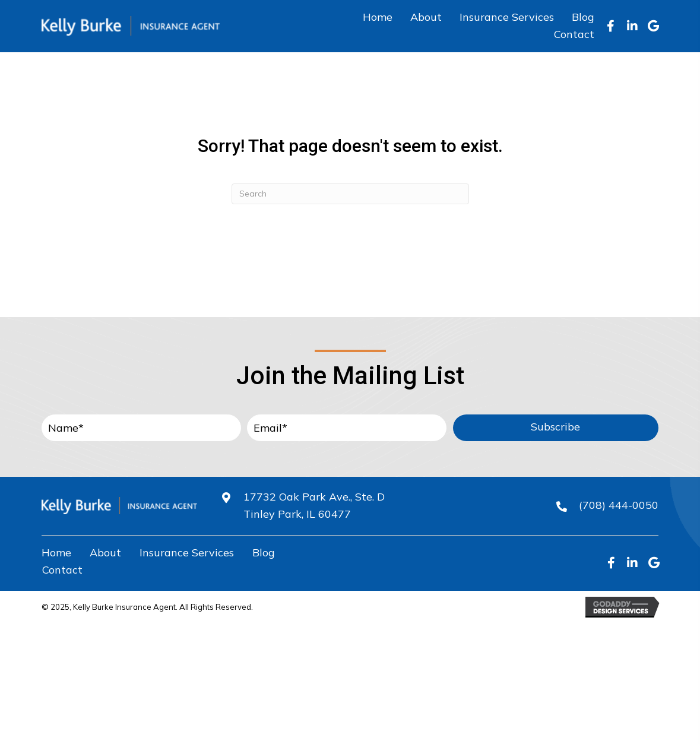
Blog (264, 553)
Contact (62, 570)
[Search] (350, 194)
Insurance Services (187, 553)
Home (56, 553)
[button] (611, 26)
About (105, 553)
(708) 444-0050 (619, 505)
